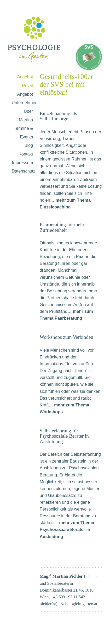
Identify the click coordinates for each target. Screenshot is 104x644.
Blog (29, 145)
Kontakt (26, 154)
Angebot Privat (25, 81)
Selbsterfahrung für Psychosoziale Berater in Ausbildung (64, 436)
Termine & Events (23, 133)
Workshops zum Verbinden (67, 337)
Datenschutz (24, 171)
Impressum (23, 163)
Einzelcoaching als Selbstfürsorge (58, 116)
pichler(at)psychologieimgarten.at (69, 604)
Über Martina (26, 116)
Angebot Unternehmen (25, 98)
